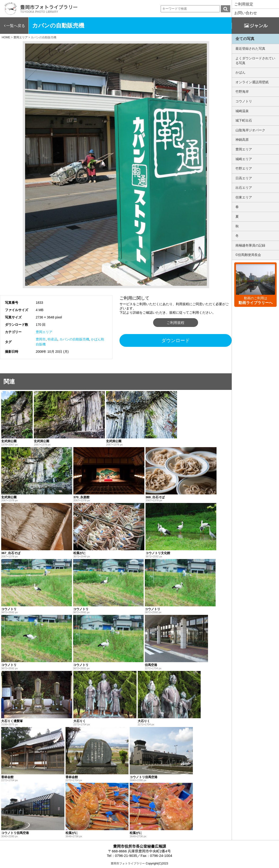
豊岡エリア (44, 332)
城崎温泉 (242, 111)
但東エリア (244, 197)
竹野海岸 (242, 92)
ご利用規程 (175, 323)
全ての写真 (245, 39)
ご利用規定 (244, 4)
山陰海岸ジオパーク (250, 130)
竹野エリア (244, 168)
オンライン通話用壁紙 (252, 82)
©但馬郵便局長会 (248, 255)
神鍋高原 (242, 140)
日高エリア (244, 178)
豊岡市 (41, 339)
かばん (240, 72)
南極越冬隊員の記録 (250, 245)
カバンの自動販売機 (74, 339)
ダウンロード (176, 340)
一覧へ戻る (16, 26)
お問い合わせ (246, 13)
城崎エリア (244, 159)
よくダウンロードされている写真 (255, 61)
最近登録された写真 (250, 48)
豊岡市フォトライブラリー (128, 864)
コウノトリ (244, 101)
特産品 (53, 339)
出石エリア (244, 188)
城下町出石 (244, 120)
